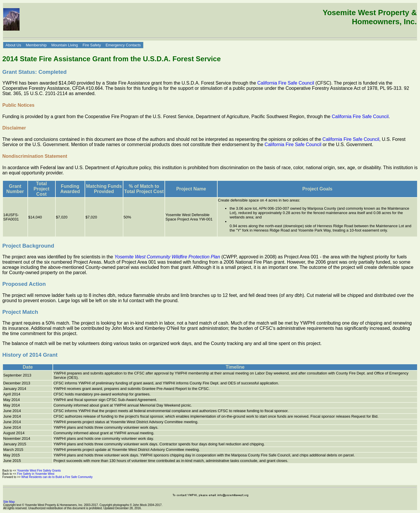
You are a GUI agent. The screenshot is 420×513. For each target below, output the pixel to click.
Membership (36, 45)
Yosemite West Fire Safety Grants (40, 471)
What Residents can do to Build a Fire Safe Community (58, 477)
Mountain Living (65, 45)
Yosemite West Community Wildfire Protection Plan (167, 257)
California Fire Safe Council (286, 83)
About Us (13, 45)
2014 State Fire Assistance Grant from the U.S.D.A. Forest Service (112, 59)
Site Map (9, 502)
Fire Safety (92, 45)
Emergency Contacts (123, 45)
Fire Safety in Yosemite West (37, 474)
